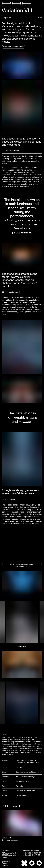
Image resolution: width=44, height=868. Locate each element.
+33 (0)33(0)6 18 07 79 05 (31, 855)
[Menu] (41, 3)
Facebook (6, 863)
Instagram (6, 861)
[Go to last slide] (3, 564)
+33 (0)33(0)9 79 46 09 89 (31, 853)
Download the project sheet (13, 47)
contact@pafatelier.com (30, 851)
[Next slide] (41, 564)
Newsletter (6, 865)
